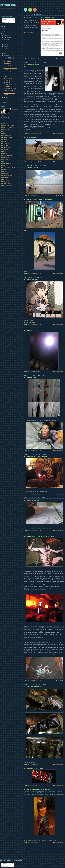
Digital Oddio (5, 174)
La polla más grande (7, 156)
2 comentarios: (61, 494)
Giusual (4, 133)
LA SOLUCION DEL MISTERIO (38, 457)
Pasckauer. (5, 170)
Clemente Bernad (6, 160)
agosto (5, 44)
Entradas (5, 19)
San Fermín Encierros (7, 123)
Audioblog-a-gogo (6, 158)
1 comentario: (61, 59)
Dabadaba (5, 172)
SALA (30, 331)
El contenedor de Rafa (7, 137)
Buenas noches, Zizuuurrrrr (30, 322)
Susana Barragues (7, 164)
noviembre (6, 37)
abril (5, 53)
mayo (5, 51)
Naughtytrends (6, 178)
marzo (5, 56)
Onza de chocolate (7, 135)
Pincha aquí (42, 638)
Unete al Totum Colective (8, 125)
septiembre (6, 42)
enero (5, 100)
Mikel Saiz (5, 180)
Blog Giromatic (6, 143)
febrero (5, 98)
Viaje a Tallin (5, 166)
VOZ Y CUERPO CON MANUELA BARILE (41, 17)
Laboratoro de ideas (7, 147)
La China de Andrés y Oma (8, 168)
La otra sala (5, 145)
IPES (3, 162)
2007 (4, 103)
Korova (4, 151)
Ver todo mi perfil (5, 118)
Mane (4, 131)
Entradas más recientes (30, 846)
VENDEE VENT (33, 137)
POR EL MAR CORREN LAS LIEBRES (40, 199)
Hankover (5, 153)
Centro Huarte (34, 128)
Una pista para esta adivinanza (31, 492)
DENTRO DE (32, 378)
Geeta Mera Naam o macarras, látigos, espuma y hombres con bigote (40, 840)
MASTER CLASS (34, 500)
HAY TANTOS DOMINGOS (36, 687)
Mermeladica (8, 5)
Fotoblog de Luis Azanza (8, 127)
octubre (6, 40)
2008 (4, 33)
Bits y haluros (5, 149)
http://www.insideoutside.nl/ (30, 105)
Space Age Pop (6, 182)
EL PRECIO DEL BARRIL (36, 768)
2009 (4, 31)
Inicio (45, 846)
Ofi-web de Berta (6, 129)
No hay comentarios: (59, 133)
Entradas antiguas (60, 846)
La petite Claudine (6, 184)
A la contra (5, 141)
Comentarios (6, 22)
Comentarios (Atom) (35, 849)
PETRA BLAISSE (34, 65)
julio (5, 46)
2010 (4, 29)
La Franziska (5, 139)
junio (5, 49)
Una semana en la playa (8, 186)
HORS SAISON (33, 168)
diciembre (6, 35)
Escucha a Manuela (29, 32)
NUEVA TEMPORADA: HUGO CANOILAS (41, 537)
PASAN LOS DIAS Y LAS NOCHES (39, 789)
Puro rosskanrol (33, 280)
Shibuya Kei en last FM (8, 176)
